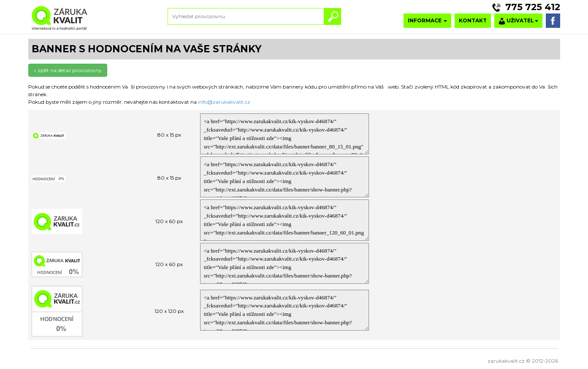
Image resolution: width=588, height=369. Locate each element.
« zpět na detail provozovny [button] (68, 70)
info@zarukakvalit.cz (224, 102)
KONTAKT (473, 20)
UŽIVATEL (518, 21)
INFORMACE (427, 20)
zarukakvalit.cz (506, 361)
